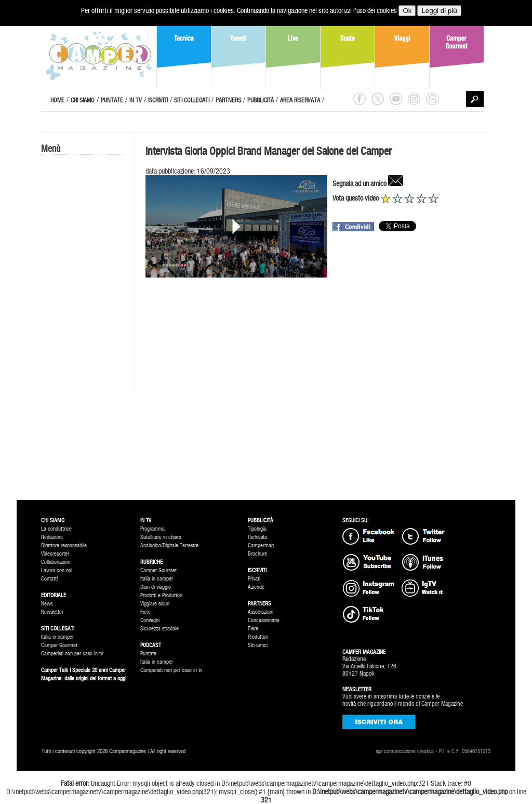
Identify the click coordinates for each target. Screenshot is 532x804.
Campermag (261, 545)
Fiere (145, 612)
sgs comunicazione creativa (405, 751)
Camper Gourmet (59, 645)
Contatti (49, 579)
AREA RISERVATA (300, 100)
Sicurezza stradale (159, 629)
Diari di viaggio (156, 587)
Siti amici (258, 645)
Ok (407, 11)
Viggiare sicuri (155, 604)
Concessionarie (264, 620)
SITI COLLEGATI (192, 100)
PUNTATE (112, 100)
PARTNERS (228, 100)
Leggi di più (439, 11)
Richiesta (257, 537)
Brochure (257, 554)
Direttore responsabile (64, 545)
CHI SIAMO (83, 100)
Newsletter (52, 612)
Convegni (150, 620)
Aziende (256, 587)
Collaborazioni (56, 562)
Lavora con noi (57, 570)
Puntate (148, 654)
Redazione (52, 537)
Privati (254, 579)
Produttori (258, 637)
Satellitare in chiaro (161, 537)
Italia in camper (57, 637)
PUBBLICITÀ (261, 100)
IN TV (136, 100)
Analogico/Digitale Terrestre (169, 545)
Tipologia (257, 529)
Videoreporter (55, 554)
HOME (57, 100)
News (47, 604)
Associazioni (261, 612)
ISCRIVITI (158, 100)
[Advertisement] (83, 331)
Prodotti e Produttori (161, 595)
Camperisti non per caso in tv (72, 654)
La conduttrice (56, 529)
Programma (152, 529)
